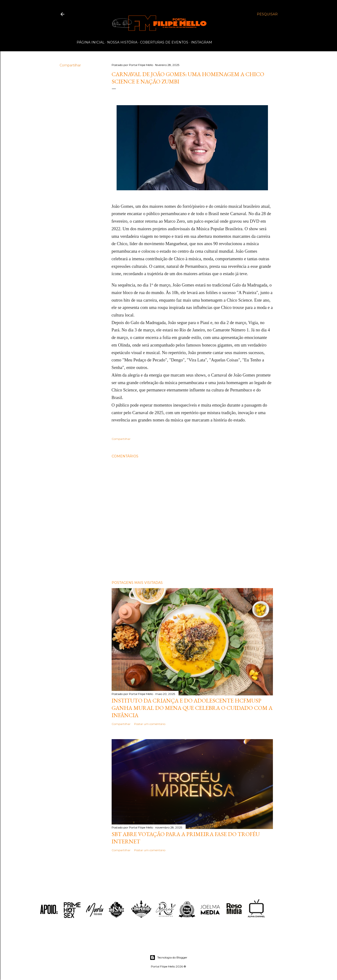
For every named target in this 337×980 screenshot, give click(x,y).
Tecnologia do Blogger (168, 958)
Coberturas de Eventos (164, 42)
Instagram (201, 42)
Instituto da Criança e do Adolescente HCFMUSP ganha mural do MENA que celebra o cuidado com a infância (192, 708)
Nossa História (122, 42)
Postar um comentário (150, 724)
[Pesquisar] (267, 14)
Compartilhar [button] (70, 65)
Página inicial (91, 42)
